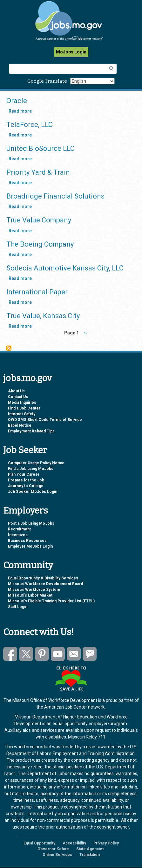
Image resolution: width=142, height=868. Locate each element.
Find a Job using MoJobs (31, 469)
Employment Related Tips (31, 431)
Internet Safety (22, 414)
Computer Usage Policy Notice (36, 463)
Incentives (18, 535)
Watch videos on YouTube (58, 654)
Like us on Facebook (10, 654)
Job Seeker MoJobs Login (33, 492)
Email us (74, 654)
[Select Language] (92, 81)
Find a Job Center (24, 408)
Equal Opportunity (39, 843)
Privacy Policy (106, 843)
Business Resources (27, 541)
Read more (20, 111)
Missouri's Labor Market (30, 595)
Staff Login (18, 607)
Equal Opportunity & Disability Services (43, 578)
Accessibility (74, 843)
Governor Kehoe (53, 849)
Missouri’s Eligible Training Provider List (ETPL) (51, 601)
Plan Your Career (24, 474)
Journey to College (26, 486)
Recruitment (19, 529)
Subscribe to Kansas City (9, 348)
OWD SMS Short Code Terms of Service (45, 420)
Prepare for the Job (26, 480)
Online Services (57, 855)
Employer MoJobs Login (30, 546)
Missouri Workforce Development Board (45, 584)
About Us (16, 391)
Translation (90, 855)
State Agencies (90, 849)
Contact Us (18, 397)
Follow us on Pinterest (42, 654)
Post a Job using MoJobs (31, 523)
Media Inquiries (22, 402)
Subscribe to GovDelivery (90, 654)
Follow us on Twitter (26, 654)
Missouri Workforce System (34, 590)
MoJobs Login (71, 52)
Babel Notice (20, 425)
